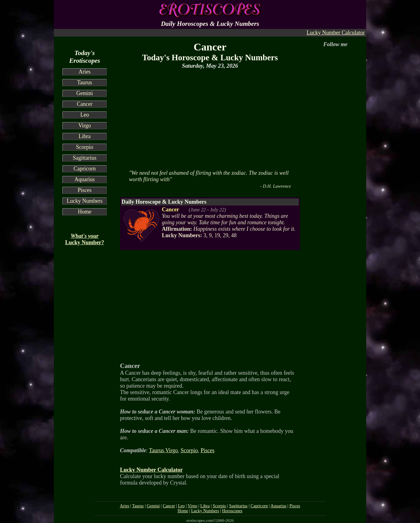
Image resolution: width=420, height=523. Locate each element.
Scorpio (85, 147)
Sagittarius (85, 158)
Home (85, 212)
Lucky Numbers (85, 201)
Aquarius (85, 179)
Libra (85, 136)
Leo (85, 115)
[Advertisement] (210, 119)
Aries (85, 72)
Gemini (85, 93)
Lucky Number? (85, 239)
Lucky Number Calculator (336, 33)
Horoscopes (232, 511)
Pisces (85, 190)
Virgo (85, 126)
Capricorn (85, 169)
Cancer (85, 104)
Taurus (85, 82)
